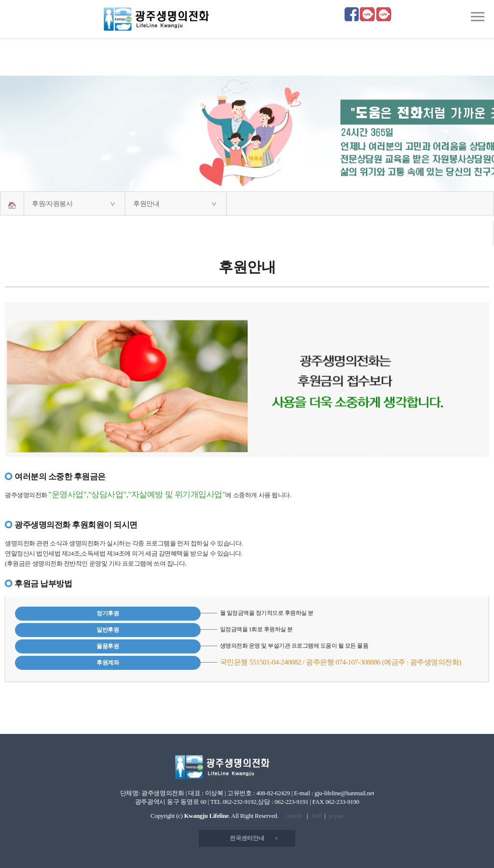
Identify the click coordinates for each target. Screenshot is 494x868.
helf (317, 816)
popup (336, 816)
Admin (294, 816)
